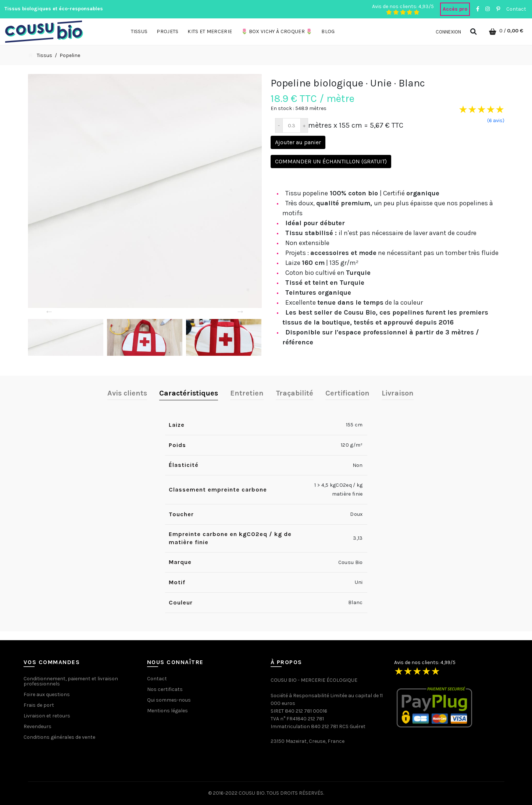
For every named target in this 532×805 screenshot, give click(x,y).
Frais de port (39, 705)
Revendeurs (38, 726)
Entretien (247, 393)
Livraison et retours (47, 716)
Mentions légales (167, 711)
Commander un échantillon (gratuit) (331, 161)
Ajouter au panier (298, 142)
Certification (347, 393)
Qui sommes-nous (169, 700)
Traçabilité (294, 393)
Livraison (398, 393)
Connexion (448, 32)
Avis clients (127, 393)
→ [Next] (240, 311)
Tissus (44, 55)
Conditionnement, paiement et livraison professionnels (71, 681)
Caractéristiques (189, 393)
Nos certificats (165, 689)
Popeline (70, 55)
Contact (516, 9)
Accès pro (455, 9)
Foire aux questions (47, 694)
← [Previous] (49, 311)
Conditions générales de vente (59, 737)
